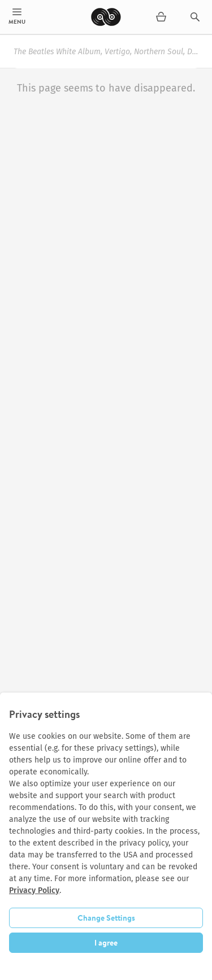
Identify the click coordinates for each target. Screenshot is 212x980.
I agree (106, 943)
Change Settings (106, 918)
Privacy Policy (34, 890)
